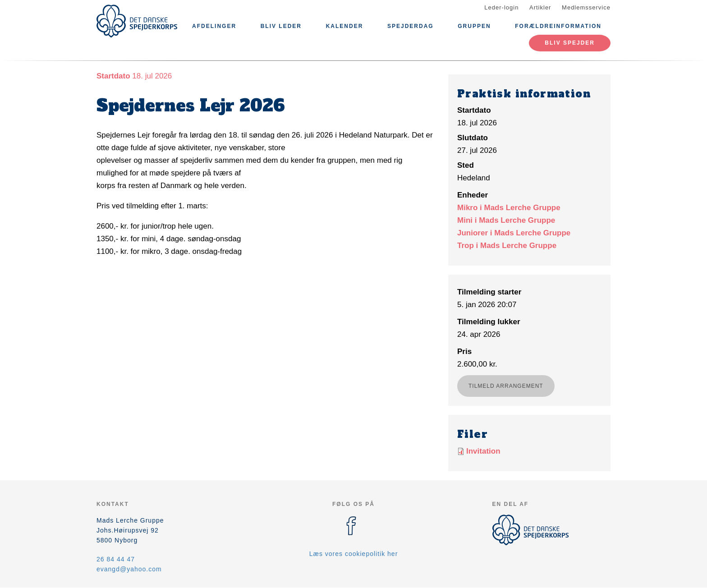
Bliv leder (281, 26)
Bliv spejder (570, 43)
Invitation (483, 451)
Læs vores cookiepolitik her (354, 554)
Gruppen (474, 26)
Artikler (540, 7)
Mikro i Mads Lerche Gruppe (509, 208)
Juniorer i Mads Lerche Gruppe (514, 233)
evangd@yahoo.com (129, 569)
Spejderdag (411, 26)
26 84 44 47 (116, 559)
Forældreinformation (558, 26)
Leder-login (501, 7)
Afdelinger (214, 26)
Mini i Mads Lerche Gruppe (506, 220)
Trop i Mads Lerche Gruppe (507, 246)
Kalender (345, 26)
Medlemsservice (586, 7)
